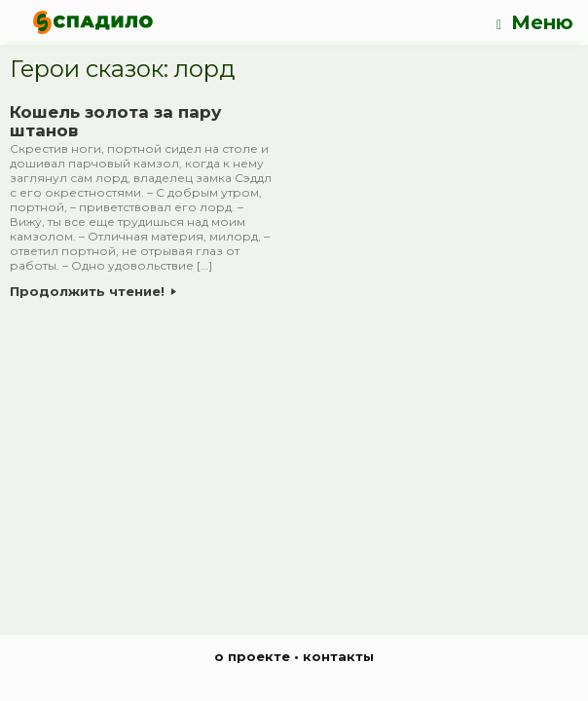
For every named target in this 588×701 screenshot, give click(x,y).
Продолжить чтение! (93, 291)
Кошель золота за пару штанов (115, 122)
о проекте (252, 656)
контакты (338, 656)
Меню (535, 23)
